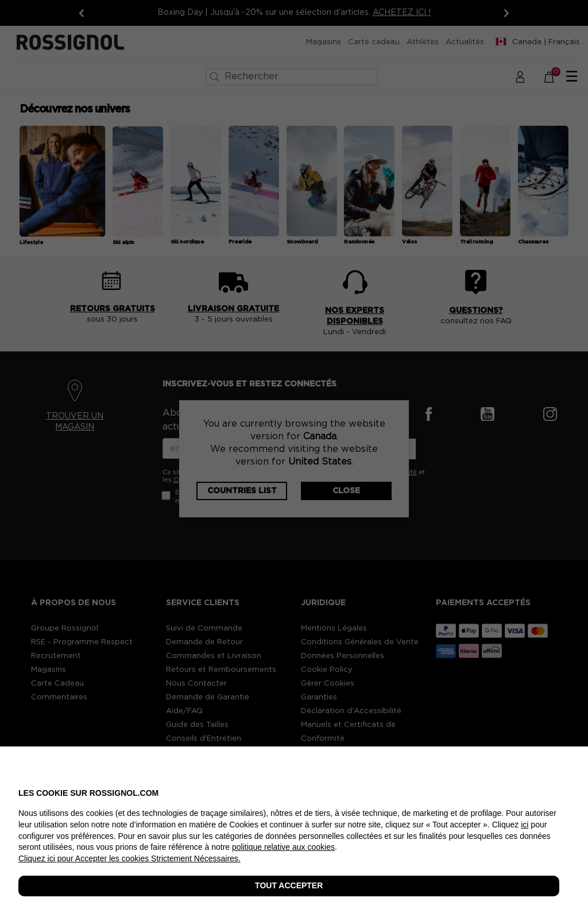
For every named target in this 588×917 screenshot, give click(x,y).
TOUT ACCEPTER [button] (289, 885)
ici (525, 825)
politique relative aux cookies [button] (283, 847)
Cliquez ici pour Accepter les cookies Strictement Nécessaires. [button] (129, 858)
